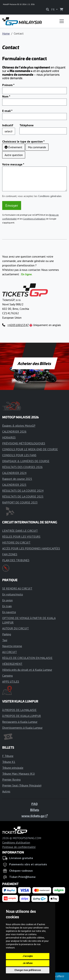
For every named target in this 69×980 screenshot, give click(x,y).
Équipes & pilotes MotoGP (19, 426)
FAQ (34, 804)
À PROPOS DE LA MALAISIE (19, 710)
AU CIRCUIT (10, 652)
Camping (7, 676)
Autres (6, 791)
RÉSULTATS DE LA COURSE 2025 (23, 496)
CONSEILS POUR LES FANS (19, 455)
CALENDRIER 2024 (14, 473)
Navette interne (12, 646)
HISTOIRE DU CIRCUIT (16, 542)
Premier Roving (11, 779)
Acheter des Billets (35, 363)
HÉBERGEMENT (12, 664)
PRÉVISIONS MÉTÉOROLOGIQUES (24, 443)
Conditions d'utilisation (34, 219)
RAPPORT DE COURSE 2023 (20, 502)
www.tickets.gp (35, 816)
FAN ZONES (10, 554)
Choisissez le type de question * (23, 141)
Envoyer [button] (12, 205)
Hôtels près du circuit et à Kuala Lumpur (27, 670)
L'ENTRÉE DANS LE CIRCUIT (20, 531)
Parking (7, 634)
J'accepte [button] (28, 956)
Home (6, 33)
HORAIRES (9, 437)
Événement (13, 147)
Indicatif (8, 125)
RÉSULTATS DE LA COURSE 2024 (23, 491)
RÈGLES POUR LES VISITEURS (21, 537)
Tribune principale (13, 768)
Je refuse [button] (28, 963)
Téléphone (27, 125)
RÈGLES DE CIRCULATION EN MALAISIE (27, 658)
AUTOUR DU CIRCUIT (16, 628)
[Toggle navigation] (62, 21)
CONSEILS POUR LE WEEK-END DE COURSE (30, 449)
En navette (9, 612)
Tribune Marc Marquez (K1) (19, 774)
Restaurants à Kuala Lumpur (20, 722)
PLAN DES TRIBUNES (16, 560)
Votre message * (13, 164)
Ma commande (37, 147)
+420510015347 (18, 325)
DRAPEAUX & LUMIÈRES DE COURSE (26, 461)
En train (7, 606)
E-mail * (7, 111)
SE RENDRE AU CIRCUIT (17, 588)
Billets (35, 810)
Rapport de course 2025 (17, 479)
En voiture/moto (13, 594)
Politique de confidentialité (19, 847)
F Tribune (8, 756)
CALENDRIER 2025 (14, 485)
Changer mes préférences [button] (28, 970)
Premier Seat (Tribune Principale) (22, 785)
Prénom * (8, 85)
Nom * (6, 96)
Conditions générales (50, 196)
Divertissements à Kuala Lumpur (22, 728)
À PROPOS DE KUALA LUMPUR (22, 716)
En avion (7, 600)
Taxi (5, 640)
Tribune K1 (9, 762)
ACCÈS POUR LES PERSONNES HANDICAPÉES (31, 548)
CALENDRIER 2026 (14, 431)
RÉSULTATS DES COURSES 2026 (22, 467)
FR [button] (53, 9)
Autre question (14, 155)
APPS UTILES (11, 681)
